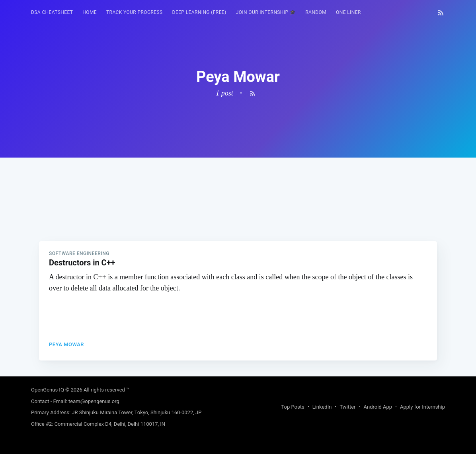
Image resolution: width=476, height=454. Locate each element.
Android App (378, 407)
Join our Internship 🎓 (266, 12)
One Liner (348, 12)
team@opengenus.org (94, 401)
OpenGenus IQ (48, 390)
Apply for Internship (422, 407)
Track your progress (135, 12)
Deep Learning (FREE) (199, 12)
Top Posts (293, 407)
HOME (90, 12)
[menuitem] (52, 13)
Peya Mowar (66, 344)
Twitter (347, 407)
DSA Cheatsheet (52, 12)
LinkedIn (322, 407)
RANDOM (316, 12)
